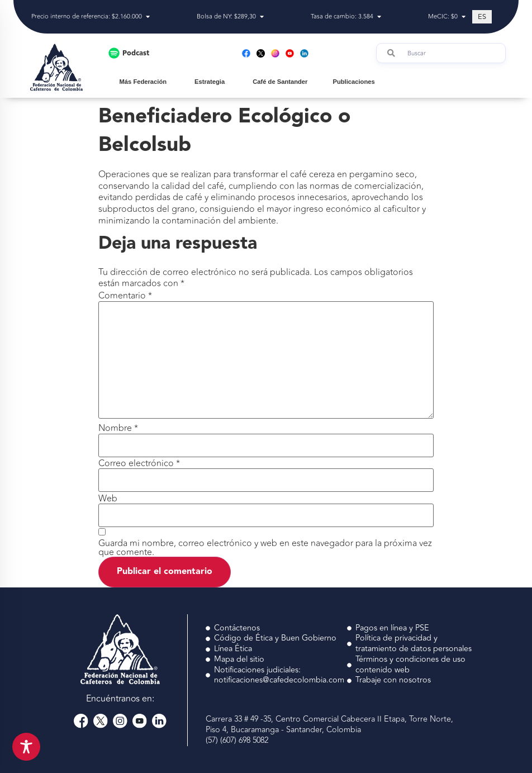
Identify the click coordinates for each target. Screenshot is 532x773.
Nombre (118, 428)
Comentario (125, 296)
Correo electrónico (139, 463)
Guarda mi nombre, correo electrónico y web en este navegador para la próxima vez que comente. (265, 548)
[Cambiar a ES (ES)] (482, 17)
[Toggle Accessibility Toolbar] (26, 747)
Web (108, 499)
